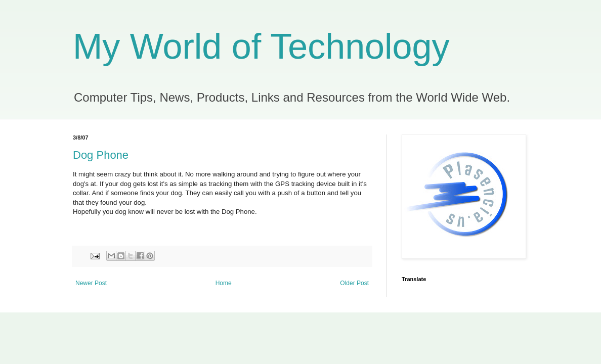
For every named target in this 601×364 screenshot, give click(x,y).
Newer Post (91, 283)
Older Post (354, 283)
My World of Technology (261, 47)
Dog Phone (101, 155)
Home (224, 283)
